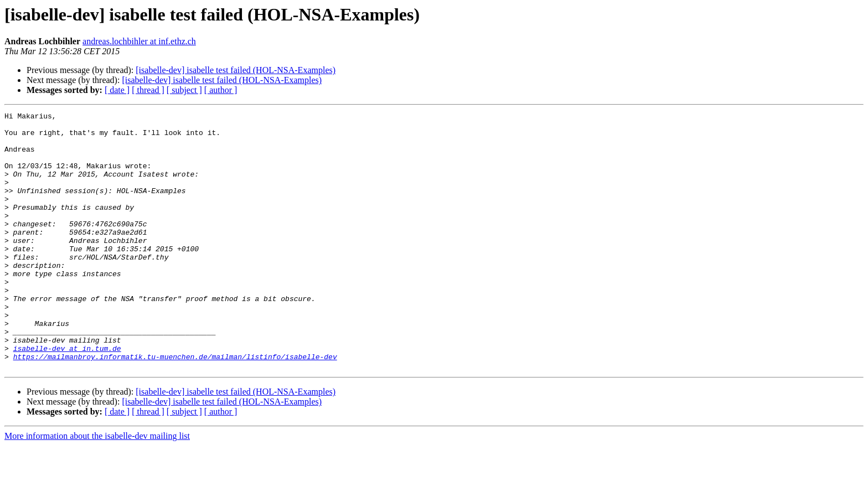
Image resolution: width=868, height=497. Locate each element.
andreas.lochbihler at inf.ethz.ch (139, 41)
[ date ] (117, 90)
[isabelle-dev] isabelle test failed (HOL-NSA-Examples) (236, 70)
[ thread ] (148, 90)
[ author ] (221, 90)
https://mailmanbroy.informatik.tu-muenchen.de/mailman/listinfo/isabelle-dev (175, 406)
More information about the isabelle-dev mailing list (97, 487)
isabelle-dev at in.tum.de (67, 396)
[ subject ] (184, 90)
